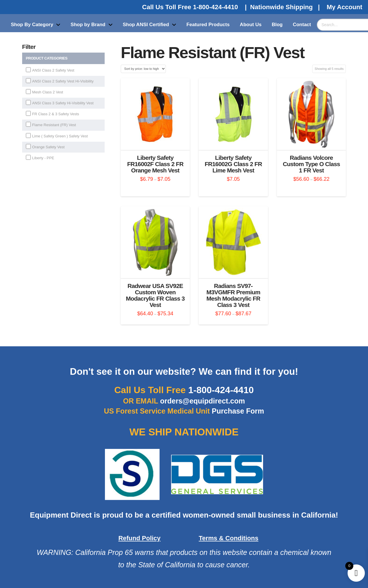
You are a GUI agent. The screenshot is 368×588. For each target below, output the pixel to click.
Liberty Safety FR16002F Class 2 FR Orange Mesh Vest (155, 164)
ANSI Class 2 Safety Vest (53, 70)
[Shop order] (143, 69)
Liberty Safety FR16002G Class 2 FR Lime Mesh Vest (233, 164)
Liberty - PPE (43, 158)
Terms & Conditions (228, 538)
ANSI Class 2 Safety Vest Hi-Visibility (63, 81)
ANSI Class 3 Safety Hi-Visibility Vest (63, 103)
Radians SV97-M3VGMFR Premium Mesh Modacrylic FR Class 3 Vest (233, 295)
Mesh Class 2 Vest (48, 92)
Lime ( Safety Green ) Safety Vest (60, 136)
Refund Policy (140, 538)
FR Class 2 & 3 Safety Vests (56, 114)
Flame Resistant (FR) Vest (54, 125)
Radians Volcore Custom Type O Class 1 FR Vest (312, 164)
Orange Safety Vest (48, 147)
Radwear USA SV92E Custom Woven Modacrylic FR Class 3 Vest (155, 295)
